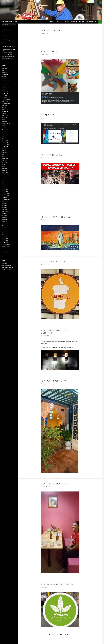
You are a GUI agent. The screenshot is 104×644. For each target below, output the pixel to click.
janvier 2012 (5, 156)
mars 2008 (5, 221)
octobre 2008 (5, 213)
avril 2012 (5, 153)
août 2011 (5, 160)
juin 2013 (4, 139)
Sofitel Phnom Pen (51, 155)
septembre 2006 (6, 245)
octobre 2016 (5, 111)
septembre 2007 (6, 231)
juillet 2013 (5, 137)
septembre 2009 (6, 200)
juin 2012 (4, 149)
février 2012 (5, 155)
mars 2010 (5, 188)
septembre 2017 (6, 104)
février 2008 (5, 223)
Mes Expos (73, 22)
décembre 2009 (6, 194)
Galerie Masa (48, 115)
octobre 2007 (5, 229)
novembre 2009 (6, 196)
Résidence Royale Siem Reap (56, 217)
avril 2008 (5, 219)
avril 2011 (5, 168)
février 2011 (5, 172)
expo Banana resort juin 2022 (58, 584)
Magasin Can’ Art (51, 31)
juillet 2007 (5, 233)
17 (61, 635)
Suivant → (68, 635)
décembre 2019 (6, 92)
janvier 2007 (5, 241)
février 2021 (5, 84)
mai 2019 (4, 98)
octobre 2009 (5, 198)
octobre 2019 (5, 94)
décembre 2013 (6, 131)
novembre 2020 (6, 86)
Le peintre (60, 22)
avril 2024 (5, 68)
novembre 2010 (6, 176)
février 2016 (5, 115)
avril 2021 (5, 82)
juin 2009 (4, 205)
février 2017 (5, 109)
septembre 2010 (6, 180)
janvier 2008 (5, 225)
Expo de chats (49, 51)
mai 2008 (4, 217)
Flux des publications (7, 265)
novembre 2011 (6, 158)
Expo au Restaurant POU (55, 381)
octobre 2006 (5, 243)
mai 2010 (4, 186)
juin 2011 (4, 164)
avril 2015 (5, 121)
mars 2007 (5, 237)
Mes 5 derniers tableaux (92, 22)
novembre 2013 (6, 133)
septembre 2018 (6, 100)
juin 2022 (4, 76)
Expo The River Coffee (53, 261)
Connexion (5, 263)
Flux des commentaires (8, 267)
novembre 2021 (6, 80)
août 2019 (5, 96)
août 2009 (5, 202)
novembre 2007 (6, 227)
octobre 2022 (5, 74)
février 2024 (5, 70)
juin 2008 (4, 215)
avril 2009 (5, 209)
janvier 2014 (5, 129)
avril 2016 (5, 113)
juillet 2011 (5, 162)
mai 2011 (4, 166)
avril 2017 (5, 106)
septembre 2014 (6, 123)
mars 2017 (5, 107)
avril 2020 (5, 90)
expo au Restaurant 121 (54, 484)
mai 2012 (4, 151)
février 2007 (5, 239)
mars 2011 (5, 170)
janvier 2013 (5, 141)
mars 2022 (5, 78)
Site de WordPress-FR (7, 269)
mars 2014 (5, 127)
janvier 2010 (5, 192)
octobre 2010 (5, 178)
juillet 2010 (5, 182)
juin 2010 (4, 184)
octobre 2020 (5, 88)
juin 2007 (4, 235)
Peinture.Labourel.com (10, 22)
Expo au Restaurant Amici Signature (55, 332)
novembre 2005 (6, 247)
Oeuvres (81, 22)
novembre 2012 (6, 145)
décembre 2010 (6, 174)
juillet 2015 (5, 117)
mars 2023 (5, 72)
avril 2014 (5, 125)
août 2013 (5, 135)
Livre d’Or (66, 22)
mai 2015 (4, 119)
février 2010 (5, 190)
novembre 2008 (6, 211)
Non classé (5, 255)
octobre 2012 (5, 147)
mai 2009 (4, 207)
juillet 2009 (5, 203)
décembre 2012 (6, 143)
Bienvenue (53, 22)
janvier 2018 (5, 102)
